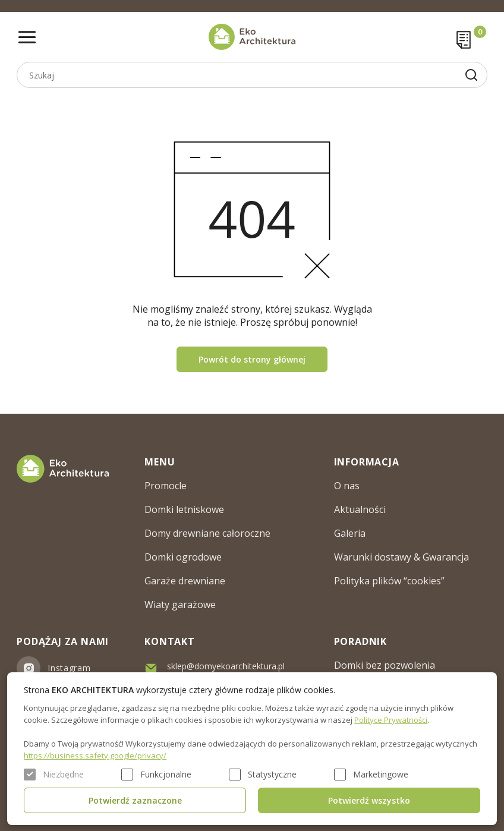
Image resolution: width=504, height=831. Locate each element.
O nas (347, 486)
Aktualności (360, 509)
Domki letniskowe (184, 509)
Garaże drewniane (185, 581)
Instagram (69, 668)
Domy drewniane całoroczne (207, 533)
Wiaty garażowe (180, 605)
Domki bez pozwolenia (385, 665)
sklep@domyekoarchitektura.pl (226, 666)
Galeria (350, 533)
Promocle (166, 486)
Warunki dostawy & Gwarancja (401, 557)
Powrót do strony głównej (252, 359)
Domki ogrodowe (183, 557)
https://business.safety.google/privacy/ (95, 756)
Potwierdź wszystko (369, 800)
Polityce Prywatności (391, 720)
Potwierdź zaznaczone (135, 800)
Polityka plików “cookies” (389, 581)
